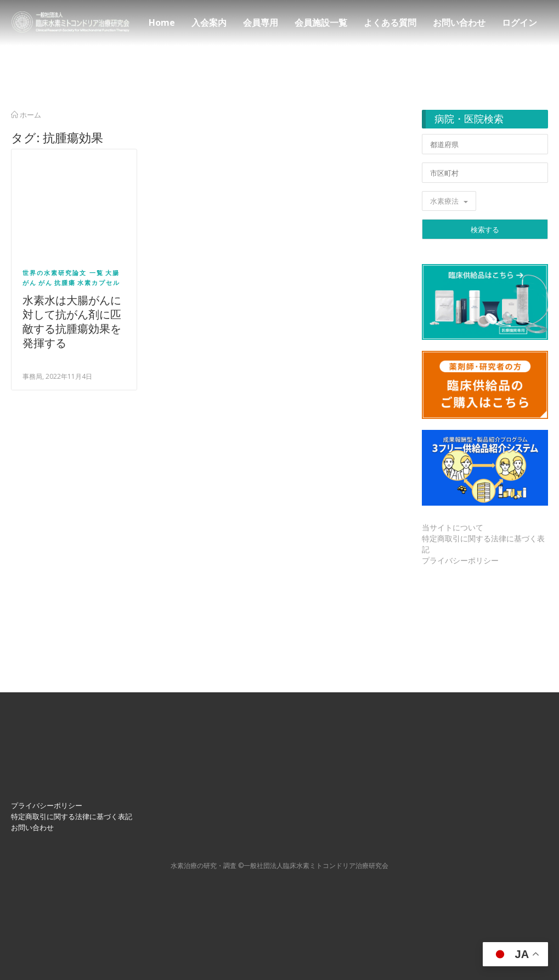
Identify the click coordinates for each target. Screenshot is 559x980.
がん (46, 282)
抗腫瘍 (65, 282)
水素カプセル (99, 282)
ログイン (520, 23)
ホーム (26, 115)
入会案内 (209, 23)
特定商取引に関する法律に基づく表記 (72, 816)
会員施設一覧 (321, 23)
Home (162, 23)
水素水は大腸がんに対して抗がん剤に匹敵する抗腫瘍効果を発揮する (72, 321)
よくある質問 (390, 23)
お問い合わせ (459, 23)
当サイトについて (453, 527)
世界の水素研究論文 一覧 (63, 273)
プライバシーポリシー (460, 560)
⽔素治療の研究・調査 (204, 866)
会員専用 (261, 23)
